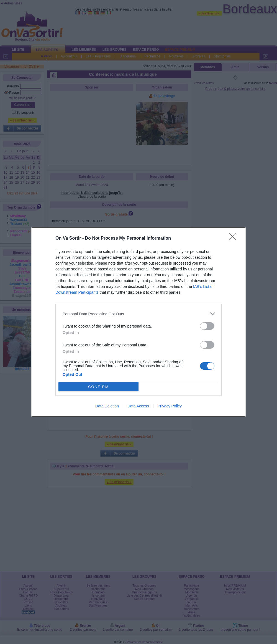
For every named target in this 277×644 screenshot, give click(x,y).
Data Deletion (107, 406)
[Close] (234, 239)
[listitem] (138, 314)
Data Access (138, 406)
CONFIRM (98, 387)
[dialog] (138, 322)
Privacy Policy (170, 406)
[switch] (207, 326)
